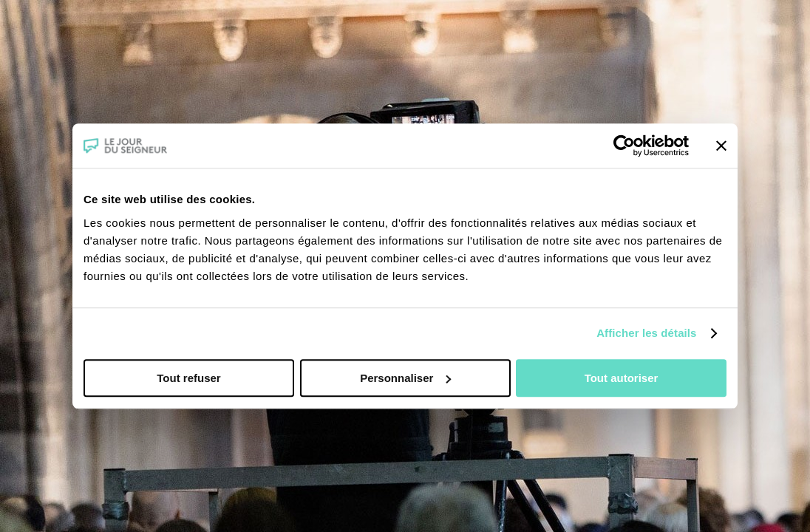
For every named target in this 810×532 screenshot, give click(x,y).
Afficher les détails (646, 333)
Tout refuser (188, 378)
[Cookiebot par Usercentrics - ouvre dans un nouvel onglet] (624, 146)
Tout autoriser (622, 378)
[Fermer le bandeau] (721, 146)
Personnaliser (405, 378)
